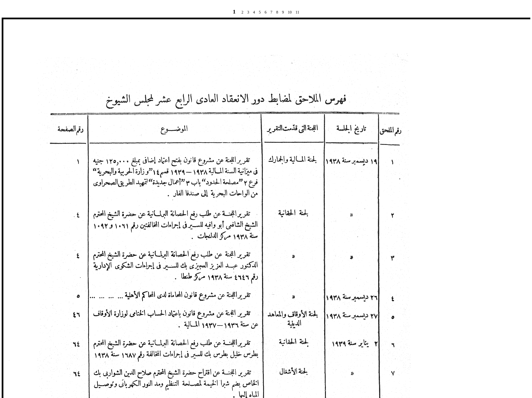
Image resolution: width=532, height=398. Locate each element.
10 (290, 12)
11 (297, 12)
